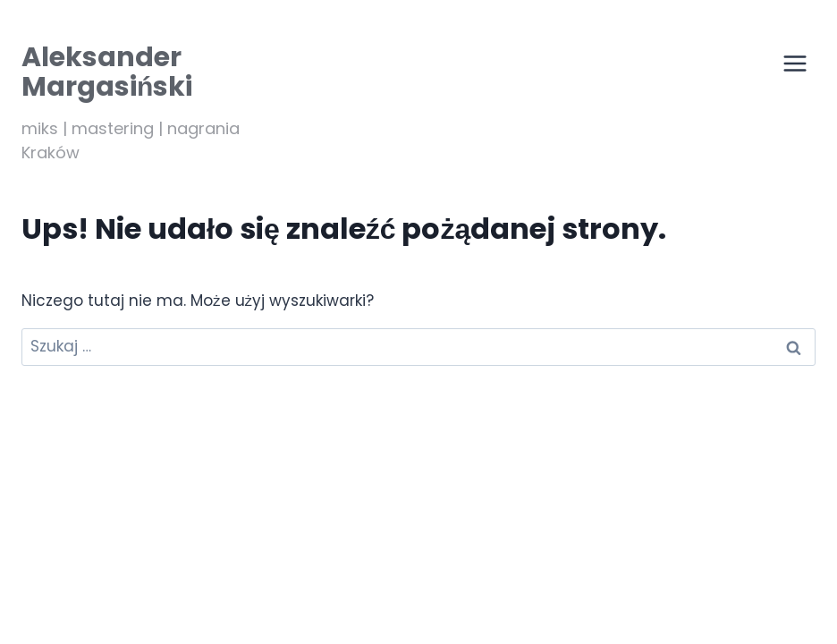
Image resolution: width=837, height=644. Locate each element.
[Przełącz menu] (795, 64)
